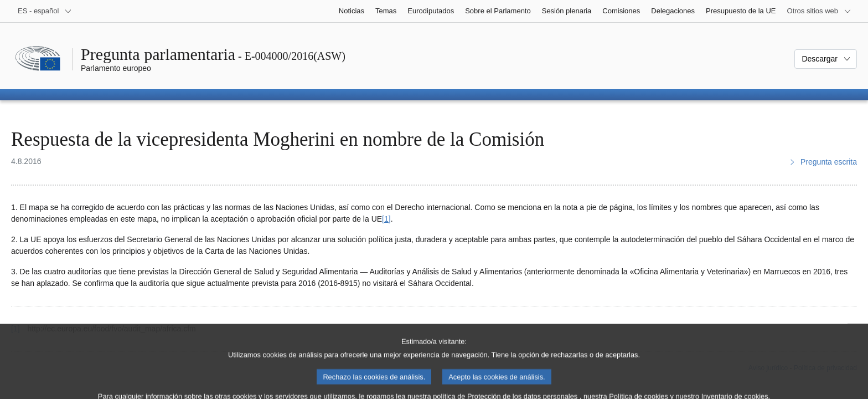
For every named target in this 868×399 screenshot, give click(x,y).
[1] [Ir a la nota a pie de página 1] (386, 219)
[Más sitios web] (819, 11)
